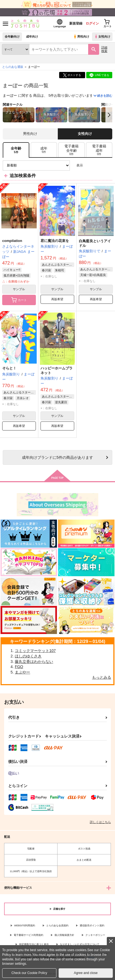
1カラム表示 (108, 166)
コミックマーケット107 (35, 651)
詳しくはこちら (100, 822)
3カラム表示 (89, 166)
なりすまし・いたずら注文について (80, 944)
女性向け (102, 37)
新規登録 (76, 23)
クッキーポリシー (95, 935)
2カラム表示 (99, 166)
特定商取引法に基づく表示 (34, 944)
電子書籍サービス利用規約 (28, 935)
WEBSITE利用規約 (25, 926)
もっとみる (102, 677)
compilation (12, 241)
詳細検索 (104, 49)
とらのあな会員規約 (57, 926)
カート (19, 300)
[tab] (44, 150)
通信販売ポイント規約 (92, 926)
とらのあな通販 (13, 67)
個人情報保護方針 (64, 935)
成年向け (32, 37)
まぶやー (22, 672)
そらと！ (9, 368)
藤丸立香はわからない (34, 662)
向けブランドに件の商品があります (58, 457)
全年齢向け (12, 37)
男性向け (81, 37)
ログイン (92, 23)
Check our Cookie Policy (29, 973)
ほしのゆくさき (28, 656)
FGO (19, 667)
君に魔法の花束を (55, 241)
